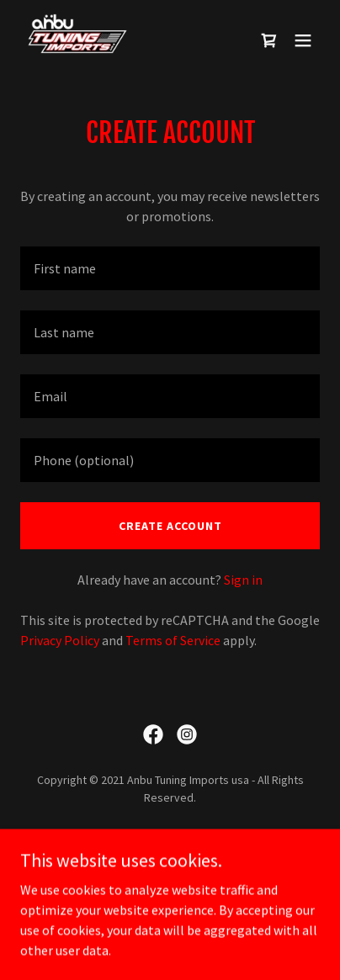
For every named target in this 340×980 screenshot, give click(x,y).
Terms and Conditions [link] (170, 862)
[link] (77, 40)
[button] (303, 40)
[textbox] (170, 268)
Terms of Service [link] (173, 640)
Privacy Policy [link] (60, 640)
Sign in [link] (243, 580)
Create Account (170, 526)
